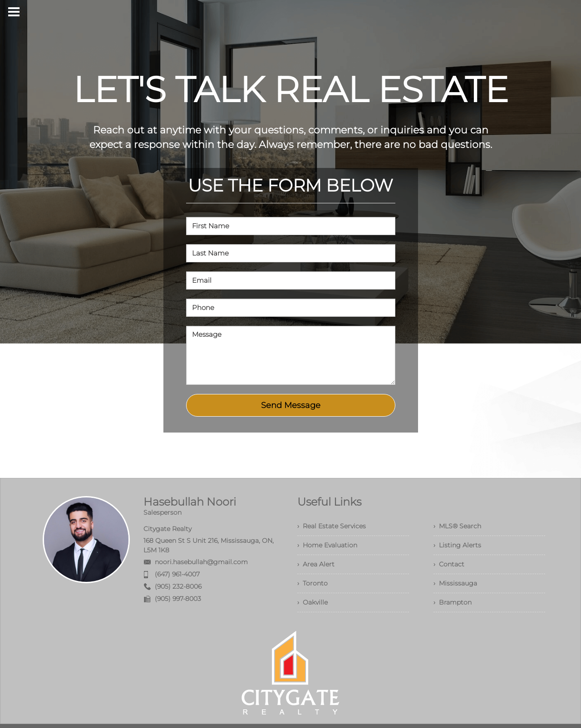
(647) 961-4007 (177, 574)
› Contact (449, 564)
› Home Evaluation (327, 545)
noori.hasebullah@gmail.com (201, 562)
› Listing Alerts (457, 545)
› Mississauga (455, 583)
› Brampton (453, 602)
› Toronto (313, 583)
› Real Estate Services (332, 526)
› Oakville (313, 602)
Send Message (291, 405)
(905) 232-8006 (178, 586)
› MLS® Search (457, 526)
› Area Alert (316, 564)
